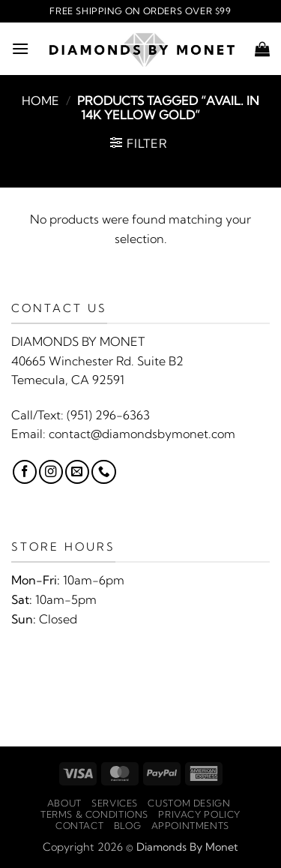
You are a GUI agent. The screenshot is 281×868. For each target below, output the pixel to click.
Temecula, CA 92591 (68, 380)
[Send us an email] (77, 472)
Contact (79, 826)
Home (40, 101)
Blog (127, 826)
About (64, 803)
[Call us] (103, 472)
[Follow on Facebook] (25, 472)
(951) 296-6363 (108, 415)
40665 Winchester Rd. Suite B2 (97, 361)
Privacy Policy (199, 814)
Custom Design (189, 803)
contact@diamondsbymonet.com (142, 434)
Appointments (190, 826)
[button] (20, 48)
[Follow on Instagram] (51, 472)
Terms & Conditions (94, 814)
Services (115, 803)
